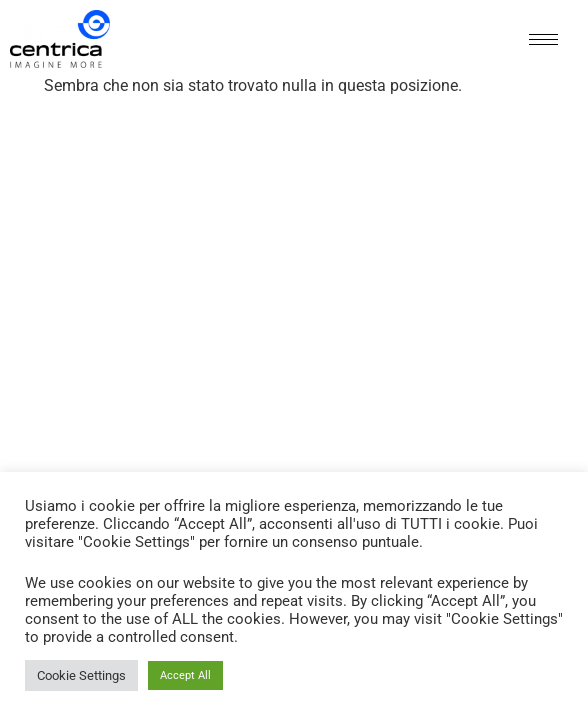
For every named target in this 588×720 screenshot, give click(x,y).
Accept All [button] (185, 675)
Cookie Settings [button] (81, 675)
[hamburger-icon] (543, 39)
